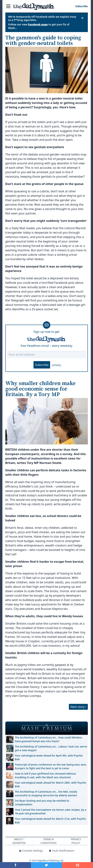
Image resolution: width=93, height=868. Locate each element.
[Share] (78, 865)
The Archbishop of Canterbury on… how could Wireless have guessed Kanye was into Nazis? (49, 739)
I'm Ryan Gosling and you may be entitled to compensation (42, 802)
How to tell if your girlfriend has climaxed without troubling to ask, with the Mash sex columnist (45, 775)
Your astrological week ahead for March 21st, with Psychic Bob (50, 821)
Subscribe (42, 365)
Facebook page (38, 24)
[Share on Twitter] (46, 865)
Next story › (78, 707)
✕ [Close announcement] (82, 18)
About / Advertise (19, 841)
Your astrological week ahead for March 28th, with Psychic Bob (51, 784)
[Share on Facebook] (15, 865)
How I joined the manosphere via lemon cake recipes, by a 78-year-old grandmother (51, 812)
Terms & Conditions (49, 841)
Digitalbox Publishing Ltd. (50, 861)
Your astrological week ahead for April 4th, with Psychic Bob (49, 757)
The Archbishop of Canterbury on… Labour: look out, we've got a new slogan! (51, 748)
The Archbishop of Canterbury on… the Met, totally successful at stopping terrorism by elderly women (46, 793)
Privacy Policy (76, 841)
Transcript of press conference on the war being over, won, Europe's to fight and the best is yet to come (51, 766)
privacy (57, 365)
